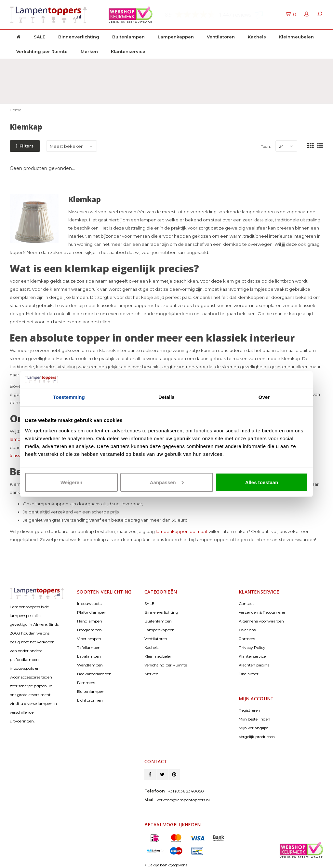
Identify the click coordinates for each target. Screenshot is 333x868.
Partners (247, 606)
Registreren (249, 678)
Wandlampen (90, 632)
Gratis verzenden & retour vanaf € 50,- (55, 65)
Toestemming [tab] (69, 397)
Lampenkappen (176, 37)
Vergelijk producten (257, 704)
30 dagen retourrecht (145, 65)
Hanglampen (90, 588)
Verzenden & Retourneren (263, 580)
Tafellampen (89, 615)
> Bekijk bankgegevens (166, 832)
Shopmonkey (62, 861)
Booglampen (89, 597)
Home (15, 77)
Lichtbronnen (90, 668)
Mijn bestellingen (254, 686)
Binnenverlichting (79, 37)
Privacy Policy (252, 615)
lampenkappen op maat (182, 499)
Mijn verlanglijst (253, 695)
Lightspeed (19, 861)
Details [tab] (166, 397)
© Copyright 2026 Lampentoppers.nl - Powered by (52, 856)
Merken (89, 51)
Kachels (257, 37)
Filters (25, 113)
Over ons (247, 597)
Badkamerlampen (94, 641)
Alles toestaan (262, 482)
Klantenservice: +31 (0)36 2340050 (285, 65)
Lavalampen (89, 624)
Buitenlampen (128, 37)
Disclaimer (249, 641)
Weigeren (71, 482)
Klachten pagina (254, 632)
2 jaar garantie (210, 65)
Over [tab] (264, 397)
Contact (246, 571)
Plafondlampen (92, 580)
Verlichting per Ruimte (42, 51)
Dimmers (86, 650)
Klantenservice (128, 51)
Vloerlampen (89, 606)
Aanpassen (167, 482)
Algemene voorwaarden (261, 588)
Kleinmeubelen (296, 37)
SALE (40, 37)
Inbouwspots (89, 571)
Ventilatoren (221, 37)
